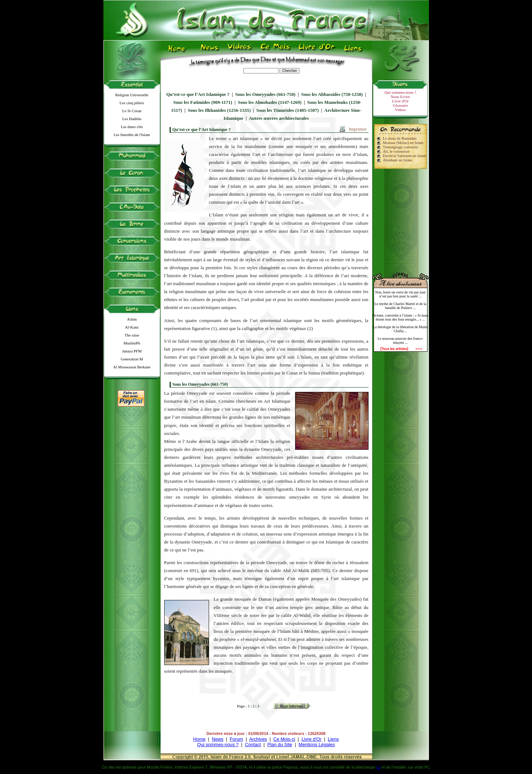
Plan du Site (280, 745)
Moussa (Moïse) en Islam (403, 143)
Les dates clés (132, 127)
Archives (258, 739)
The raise (132, 335)
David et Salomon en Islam (405, 156)
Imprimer (357, 129)
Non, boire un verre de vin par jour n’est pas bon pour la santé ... (400, 294)
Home (199, 739)
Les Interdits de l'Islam (132, 135)
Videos (401, 110)
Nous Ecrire (401, 97)
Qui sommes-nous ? (400, 92)
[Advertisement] (400, 218)
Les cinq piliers (132, 103)
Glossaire (400, 105)
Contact (253, 745)
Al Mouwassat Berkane (132, 367)
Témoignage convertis (401, 147)
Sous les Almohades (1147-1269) (270, 102)
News (218, 739)
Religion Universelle (132, 95)
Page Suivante (292, 706)
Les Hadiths (132, 119)
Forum (236, 739)
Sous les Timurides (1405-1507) (288, 110)
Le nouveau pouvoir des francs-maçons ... (401, 341)
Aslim (132, 319)
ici (378, 767)
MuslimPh (132, 343)
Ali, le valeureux (396, 151)
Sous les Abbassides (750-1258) (332, 94)
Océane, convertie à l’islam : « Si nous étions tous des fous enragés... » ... (400, 317)
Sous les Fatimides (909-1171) (203, 102)
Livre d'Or (400, 101)
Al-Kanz (132, 327)
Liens (333, 739)
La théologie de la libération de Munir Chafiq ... (400, 329)
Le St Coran (132, 111)
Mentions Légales (316, 745)
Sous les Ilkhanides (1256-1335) (219, 110)
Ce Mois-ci (284, 739)
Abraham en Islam (398, 160)
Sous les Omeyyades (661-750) (265, 94)
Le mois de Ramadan (400, 138)
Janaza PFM (132, 351)
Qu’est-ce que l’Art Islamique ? (198, 94)
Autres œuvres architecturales (279, 118)
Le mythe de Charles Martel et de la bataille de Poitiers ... (400, 306)
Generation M (132, 359)
